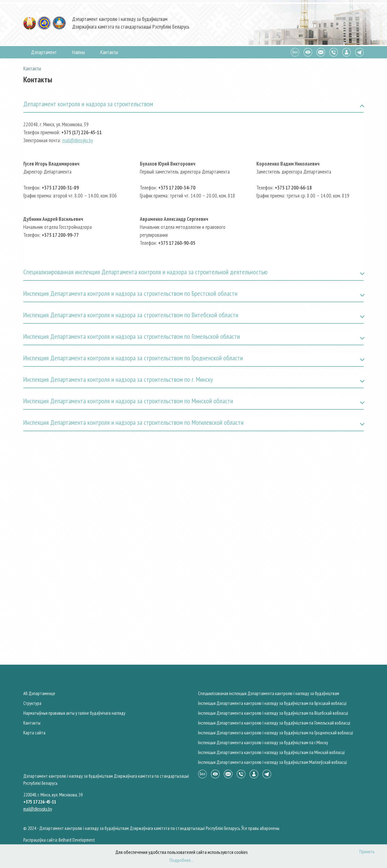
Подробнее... (182, 860)
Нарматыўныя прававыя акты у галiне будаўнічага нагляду (74, 713)
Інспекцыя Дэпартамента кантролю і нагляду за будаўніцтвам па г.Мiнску (263, 743)
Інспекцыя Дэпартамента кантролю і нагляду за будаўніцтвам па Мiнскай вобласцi (271, 752)
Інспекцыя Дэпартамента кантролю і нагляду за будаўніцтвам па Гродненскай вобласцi (276, 733)
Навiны (79, 52)
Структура (32, 703)
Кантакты (109, 52)
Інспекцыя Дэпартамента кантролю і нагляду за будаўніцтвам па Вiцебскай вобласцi (273, 713)
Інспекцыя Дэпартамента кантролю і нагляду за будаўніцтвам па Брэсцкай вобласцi (272, 703)
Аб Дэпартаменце (39, 693)
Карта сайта (34, 733)
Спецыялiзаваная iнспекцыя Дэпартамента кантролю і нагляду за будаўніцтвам (269, 693)
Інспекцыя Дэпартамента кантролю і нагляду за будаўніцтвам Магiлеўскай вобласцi (272, 762)
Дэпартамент (44, 52)
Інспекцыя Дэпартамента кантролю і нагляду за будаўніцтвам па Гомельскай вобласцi (274, 723)
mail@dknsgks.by (78, 140)
